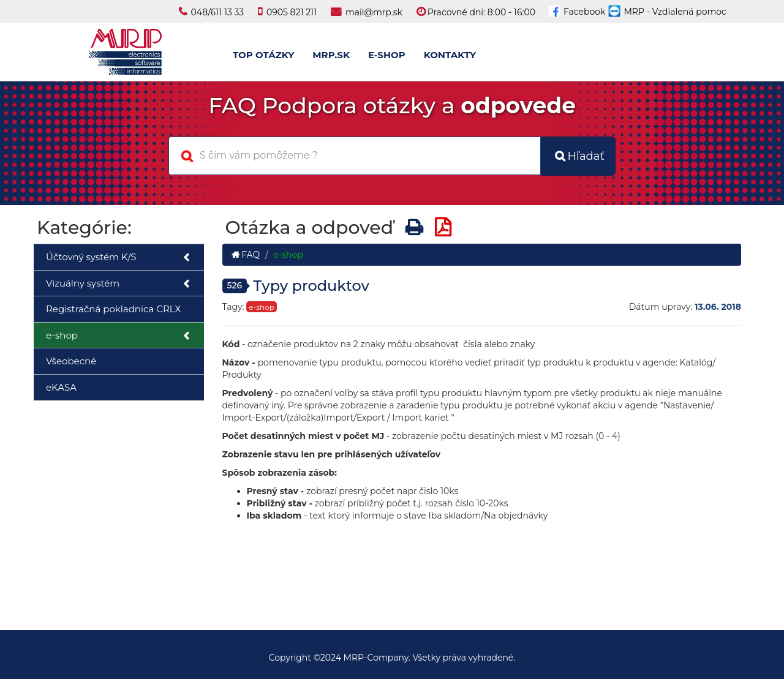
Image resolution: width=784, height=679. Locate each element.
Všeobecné (71, 361)
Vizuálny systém (119, 284)
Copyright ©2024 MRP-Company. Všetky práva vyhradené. (392, 658)
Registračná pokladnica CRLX (113, 309)
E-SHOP (387, 55)
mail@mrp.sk (374, 12)
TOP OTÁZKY (263, 55)
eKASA (61, 387)
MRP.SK (331, 55)
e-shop (119, 336)
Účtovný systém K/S (119, 257)
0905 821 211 (292, 12)
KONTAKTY (450, 55)
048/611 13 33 (218, 12)
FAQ (246, 255)
